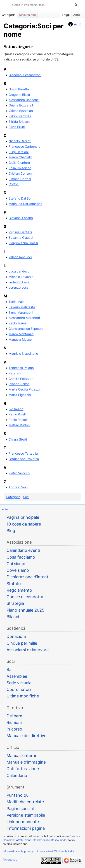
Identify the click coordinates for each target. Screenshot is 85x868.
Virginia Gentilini (20, 232)
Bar (10, 669)
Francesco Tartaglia (23, 453)
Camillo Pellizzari (21, 379)
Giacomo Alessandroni (25, 75)
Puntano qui (18, 795)
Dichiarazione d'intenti (28, 577)
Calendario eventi (23, 550)
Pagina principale (23, 517)
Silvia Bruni (17, 127)
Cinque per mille (22, 643)
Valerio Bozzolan (21, 111)
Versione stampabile (26, 815)
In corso (14, 729)
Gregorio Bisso (19, 95)
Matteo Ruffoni (19, 425)
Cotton (14, 184)
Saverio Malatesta (22, 307)
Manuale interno (22, 756)
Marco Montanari (21, 334)
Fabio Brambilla (20, 116)
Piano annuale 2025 (25, 610)
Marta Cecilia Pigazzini (25, 389)
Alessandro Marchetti (24, 318)
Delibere (14, 716)
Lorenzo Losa (19, 287)
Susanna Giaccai (21, 237)
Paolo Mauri (17, 323)
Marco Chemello (20, 157)
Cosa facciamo (21, 557)
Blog (11, 531)
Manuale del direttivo (27, 736)
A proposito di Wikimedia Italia (55, 851)
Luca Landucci (19, 271)
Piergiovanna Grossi (23, 243)
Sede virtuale (19, 683)
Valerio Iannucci (20, 257)
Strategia (15, 603)
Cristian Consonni (21, 173)
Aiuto (78, 24)
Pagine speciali (21, 809)
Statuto (14, 584)
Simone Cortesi (20, 179)
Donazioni (16, 636)
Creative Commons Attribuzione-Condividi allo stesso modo (41, 838)
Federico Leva (19, 282)
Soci (26, 497)
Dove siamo (18, 570)
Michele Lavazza (21, 277)
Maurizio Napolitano (23, 353)
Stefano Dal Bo (20, 198)
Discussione (27, 15)
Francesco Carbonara (25, 146)
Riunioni (14, 722)
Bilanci (13, 617)
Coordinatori (19, 689)
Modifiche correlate (25, 802)
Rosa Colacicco (20, 168)
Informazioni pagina (26, 828)
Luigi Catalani (19, 152)
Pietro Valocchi (19, 473)
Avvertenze (10, 860)
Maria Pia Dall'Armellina (25, 204)
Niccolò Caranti (20, 141)
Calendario (17, 775)
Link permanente (23, 822)
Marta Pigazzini (20, 395)
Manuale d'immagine (26, 762)
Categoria (13, 497)
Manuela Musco (20, 339)
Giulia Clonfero (19, 163)
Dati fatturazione (23, 769)
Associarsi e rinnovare (28, 650)
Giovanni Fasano (21, 218)
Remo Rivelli (17, 414)
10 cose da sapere (24, 524)
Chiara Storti (18, 439)
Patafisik (15, 373)
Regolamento (19, 590)
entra (5, 509)
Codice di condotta (25, 597)
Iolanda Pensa (19, 384)
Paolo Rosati (18, 420)
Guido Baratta (19, 89)
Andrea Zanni (18, 487)
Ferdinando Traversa (24, 459)
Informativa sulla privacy (18, 851)
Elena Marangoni (21, 312)
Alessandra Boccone (24, 100)
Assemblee (17, 676)
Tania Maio (17, 302)
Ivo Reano (16, 409)
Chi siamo (16, 564)
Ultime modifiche (23, 696)
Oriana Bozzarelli (21, 105)
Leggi (63, 15)
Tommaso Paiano (21, 368)
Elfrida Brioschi (19, 122)
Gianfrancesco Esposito (26, 329)
